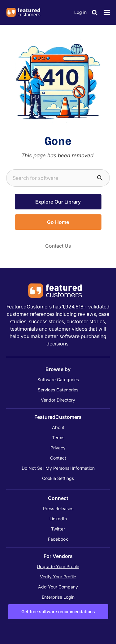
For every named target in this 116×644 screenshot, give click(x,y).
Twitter (58, 529)
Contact (58, 458)
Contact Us (58, 246)
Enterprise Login (58, 597)
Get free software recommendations (58, 611)
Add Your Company (58, 587)
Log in (80, 12)
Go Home (58, 222)
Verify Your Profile (58, 577)
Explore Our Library (58, 202)
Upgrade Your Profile (58, 566)
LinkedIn (58, 519)
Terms (58, 438)
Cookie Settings (58, 478)
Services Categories (58, 390)
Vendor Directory (58, 400)
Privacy (58, 448)
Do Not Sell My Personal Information (58, 468)
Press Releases (58, 508)
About (58, 427)
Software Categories (58, 380)
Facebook (58, 539)
